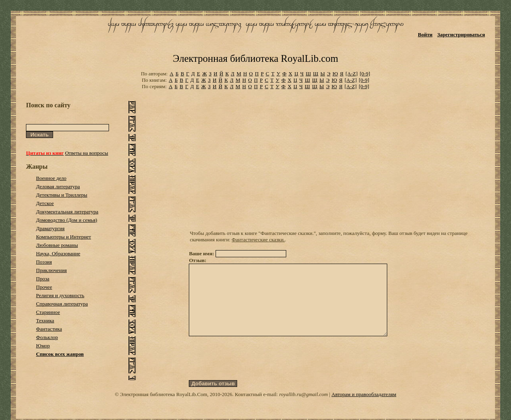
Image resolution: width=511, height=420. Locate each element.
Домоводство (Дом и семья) (66, 220)
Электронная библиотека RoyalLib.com (255, 58)
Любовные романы (57, 245)
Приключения (51, 270)
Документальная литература (67, 212)
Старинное (48, 312)
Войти (425, 35)
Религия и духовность (60, 295)
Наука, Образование (58, 253)
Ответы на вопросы (87, 153)
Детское (45, 203)
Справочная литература (62, 304)
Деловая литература (58, 186)
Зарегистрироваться (461, 35)
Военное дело (51, 178)
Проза (43, 279)
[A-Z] (351, 74)
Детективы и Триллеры (61, 195)
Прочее (44, 287)
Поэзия (44, 262)
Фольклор (47, 337)
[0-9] (365, 74)
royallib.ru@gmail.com (303, 409)
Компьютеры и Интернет (63, 237)
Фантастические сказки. (258, 240)
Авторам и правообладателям (364, 409)
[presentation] (250, 373)
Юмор (43, 346)
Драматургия (50, 228)
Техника (45, 320)
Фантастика (49, 329)
